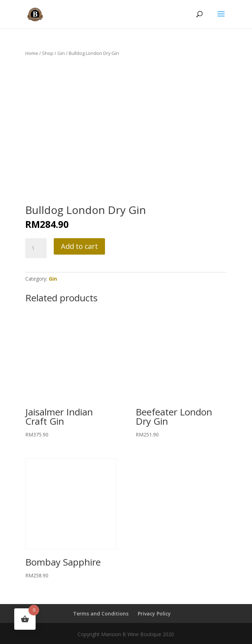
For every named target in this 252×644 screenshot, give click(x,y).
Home (32, 53)
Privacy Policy (154, 614)
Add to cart (79, 246)
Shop (48, 53)
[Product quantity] (36, 248)
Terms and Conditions (101, 614)
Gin (61, 53)
